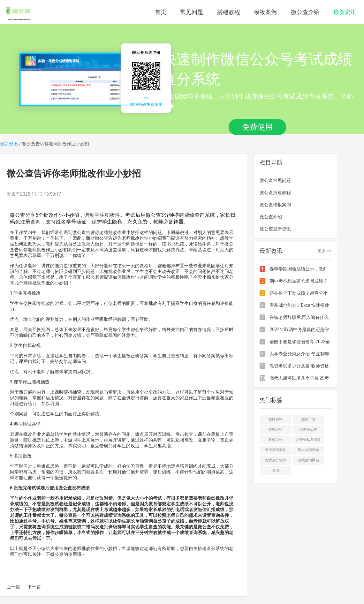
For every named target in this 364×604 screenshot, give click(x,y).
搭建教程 (229, 12)
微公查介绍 (305, 12)
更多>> (324, 251)
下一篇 (34, 587)
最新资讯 (345, 12)
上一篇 (13, 587)
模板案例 (265, 12)
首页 (161, 12)
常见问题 (192, 12)
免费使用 (257, 127)
